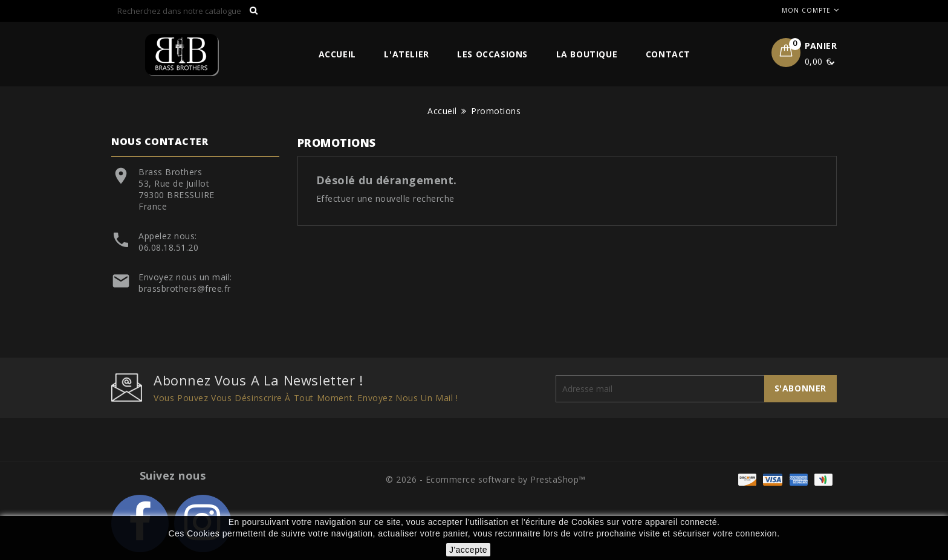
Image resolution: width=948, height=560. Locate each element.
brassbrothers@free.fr (185, 288)
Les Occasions (492, 54)
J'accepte (468, 550)
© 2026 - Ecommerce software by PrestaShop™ (486, 479)
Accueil (337, 54)
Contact (668, 54)
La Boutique (587, 54)
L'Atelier (406, 54)
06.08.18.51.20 (168, 247)
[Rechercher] (188, 11)
